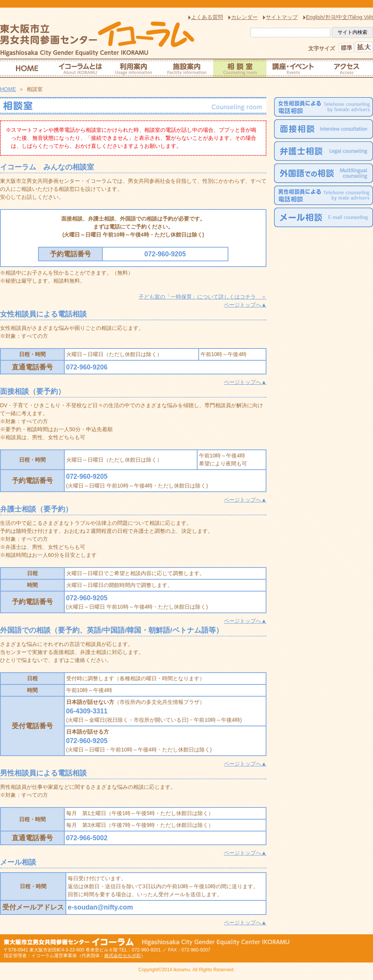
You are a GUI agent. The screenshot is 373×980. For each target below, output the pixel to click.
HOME (8, 89)
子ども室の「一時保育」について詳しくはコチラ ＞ (202, 297)
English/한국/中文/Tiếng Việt (340, 17)
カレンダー (244, 17)
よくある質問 (207, 17)
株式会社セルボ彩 (123, 956)
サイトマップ (282, 17)
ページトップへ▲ (245, 305)
